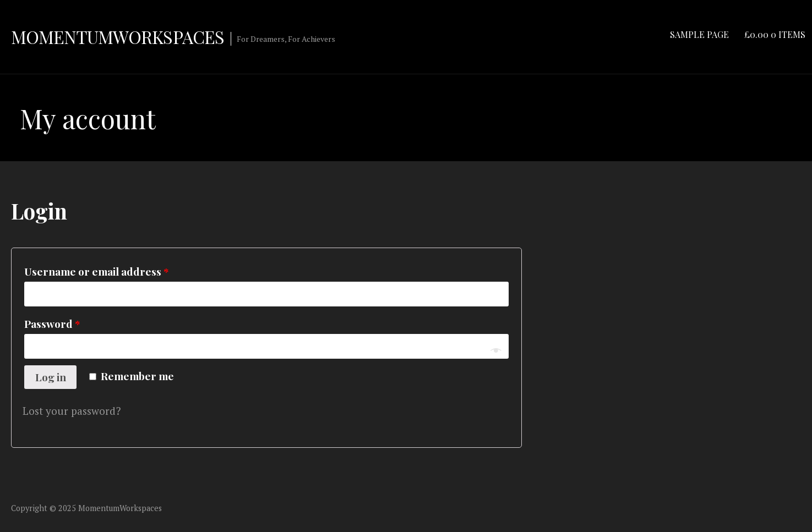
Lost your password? (72, 411)
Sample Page (699, 34)
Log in (51, 377)
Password (52, 323)
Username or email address (97, 271)
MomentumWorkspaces (118, 37)
